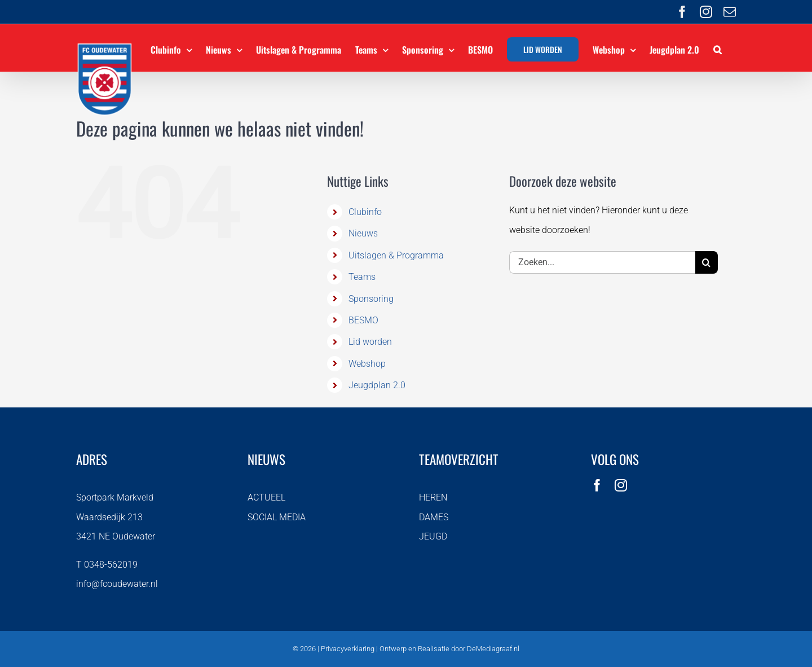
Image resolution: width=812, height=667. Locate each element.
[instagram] (621, 485)
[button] (718, 48)
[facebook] (597, 485)
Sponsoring (371, 299)
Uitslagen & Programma (396, 255)
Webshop (367, 364)
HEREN (433, 497)
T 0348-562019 (107, 565)
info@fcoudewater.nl (117, 584)
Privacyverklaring (348, 649)
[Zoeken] (707, 262)
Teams (362, 277)
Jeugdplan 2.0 (377, 385)
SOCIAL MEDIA (277, 517)
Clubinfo (365, 212)
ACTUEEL (266, 497)
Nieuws (363, 233)
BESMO (363, 320)
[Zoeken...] (602, 262)
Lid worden (370, 342)
